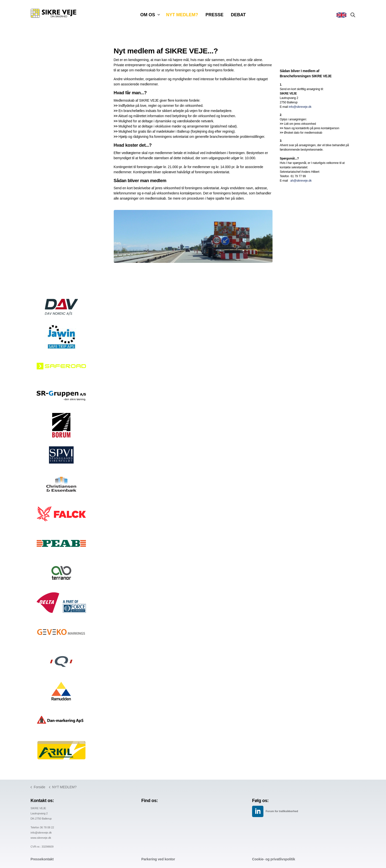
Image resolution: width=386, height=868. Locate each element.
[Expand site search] (353, 15)
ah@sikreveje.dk (301, 181)
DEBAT (238, 15)
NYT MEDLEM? (182, 15)
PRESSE (215, 15)
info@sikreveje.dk (300, 107)
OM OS (148, 15)
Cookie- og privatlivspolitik (274, 859)
